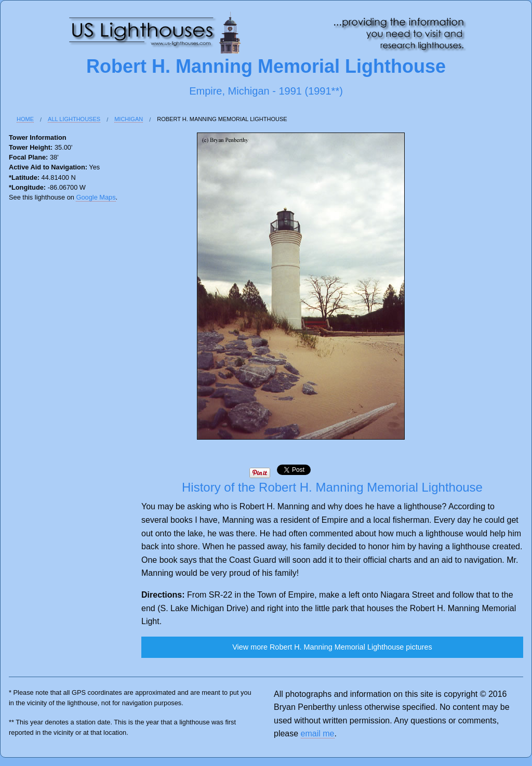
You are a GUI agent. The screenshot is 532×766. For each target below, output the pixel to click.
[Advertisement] (50, 380)
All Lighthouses (74, 119)
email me (318, 734)
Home (25, 119)
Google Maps (96, 197)
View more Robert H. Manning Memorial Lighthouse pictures (332, 647)
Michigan (129, 119)
